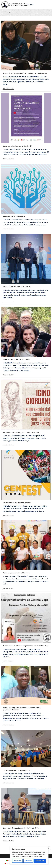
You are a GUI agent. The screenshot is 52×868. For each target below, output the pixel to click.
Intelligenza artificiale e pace (14, 216)
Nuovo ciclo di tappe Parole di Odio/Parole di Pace (22, 828)
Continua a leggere (8, 89)
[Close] (47, 847)
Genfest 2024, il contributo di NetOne (17, 503)
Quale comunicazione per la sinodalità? (17, 146)
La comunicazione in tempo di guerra (16, 770)
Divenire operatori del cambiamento (16, 573)
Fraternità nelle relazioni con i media (17, 359)
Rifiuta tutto (28, 861)
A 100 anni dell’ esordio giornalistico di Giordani (21, 432)
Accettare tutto (40, 861)
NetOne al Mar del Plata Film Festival (17, 287)
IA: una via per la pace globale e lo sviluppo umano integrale (25, 73)
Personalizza (17, 861)
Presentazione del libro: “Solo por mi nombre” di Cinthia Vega (26, 646)
